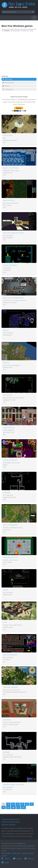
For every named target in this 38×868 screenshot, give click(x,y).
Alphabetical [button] (8, 89)
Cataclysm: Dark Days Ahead (13, 233)
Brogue (6, 330)
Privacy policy (6, 853)
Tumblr (5, 859)
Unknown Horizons (10, 687)
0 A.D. (5, 622)
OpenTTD (6, 363)
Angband (6, 752)
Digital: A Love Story (11, 168)
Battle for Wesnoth (10, 525)
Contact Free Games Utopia (11, 822)
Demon (6, 590)
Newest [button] (6, 86)
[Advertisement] (19, 51)
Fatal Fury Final (9, 428)
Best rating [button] (7, 79)
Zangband (7, 493)
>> (23, 807)
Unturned (7, 720)
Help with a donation (8, 825)
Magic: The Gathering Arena (13, 298)
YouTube (18, 859)
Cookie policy (16, 853)
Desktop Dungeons (10, 655)
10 (13, 807)
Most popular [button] (8, 83)
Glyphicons (22, 843)
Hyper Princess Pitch (11, 557)
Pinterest (29, 859)
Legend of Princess (10, 460)
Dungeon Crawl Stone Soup (13, 785)
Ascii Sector (7, 395)
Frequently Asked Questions (11, 819)
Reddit (5, 863)
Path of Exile (8, 136)
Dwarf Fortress (9, 200)
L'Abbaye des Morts (10, 265)
